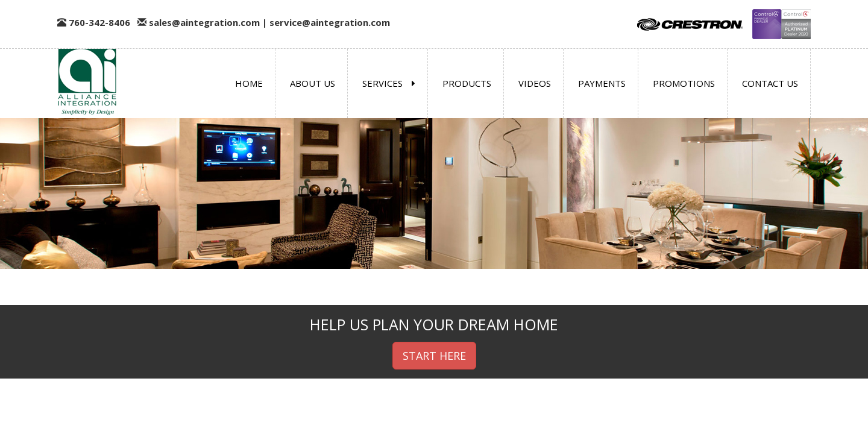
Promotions (684, 83)
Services (389, 83)
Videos (535, 83)
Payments (602, 83)
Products (467, 83)
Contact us (770, 83)
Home (249, 83)
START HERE (434, 356)
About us (313, 83)
